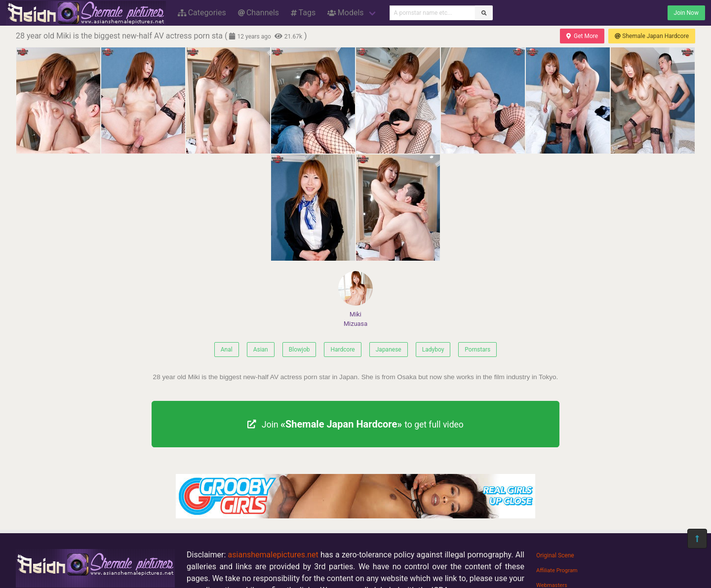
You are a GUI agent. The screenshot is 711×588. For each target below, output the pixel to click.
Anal (227, 350)
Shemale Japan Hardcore (652, 36)
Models (345, 13)
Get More (582, 36)
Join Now (686, 13)
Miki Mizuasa (355, 299)
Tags (303, 13)
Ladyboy (433, 350)
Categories (202, 13)
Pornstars (477, 350)
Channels (258, 13)
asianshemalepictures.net (273, 555)
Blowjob (299, 350)
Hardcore (342, 350)
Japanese (389, 350)
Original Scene (555, 555)
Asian (261, 350)
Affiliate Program (557, 570)
